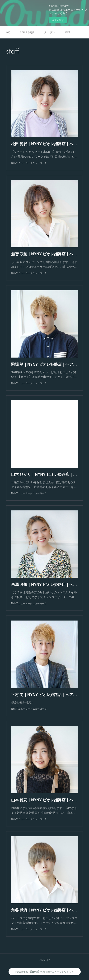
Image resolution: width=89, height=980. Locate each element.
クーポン (49, 32)
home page (27, 32)
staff (67, 32)
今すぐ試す (58, 20)
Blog (8, 32)
